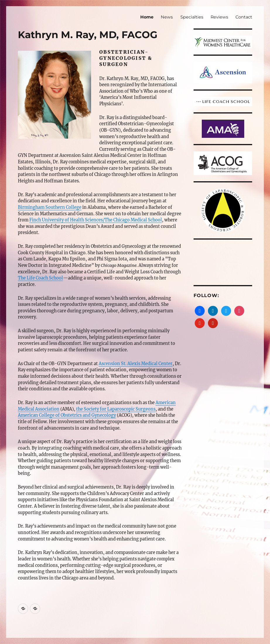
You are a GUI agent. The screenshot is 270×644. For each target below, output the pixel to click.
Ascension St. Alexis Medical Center (136, 364)
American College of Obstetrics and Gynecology (67, 415)
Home (147, 17)
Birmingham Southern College (50, 207)
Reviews (219, 17)
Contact (244, 17)
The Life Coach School (40, 278)
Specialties (192, 17)
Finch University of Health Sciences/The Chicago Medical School (96, 220)
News (167, 17)
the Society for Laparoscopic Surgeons (116, 409)
